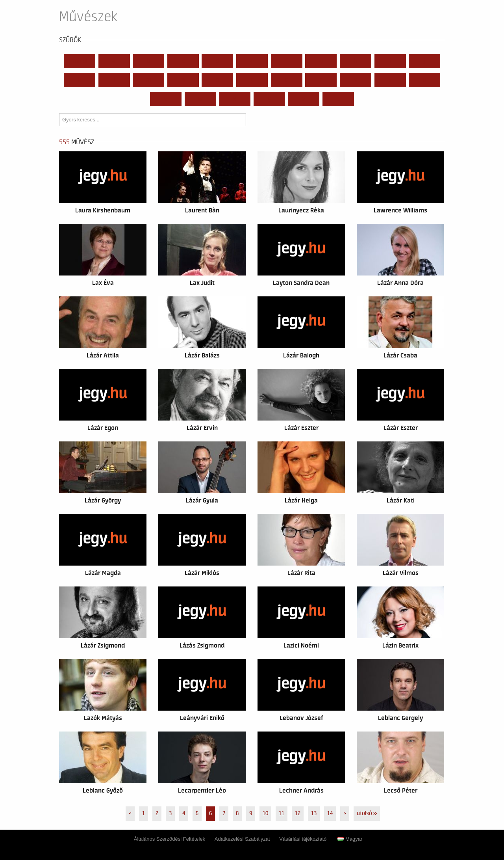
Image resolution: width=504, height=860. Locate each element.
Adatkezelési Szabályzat (242, 839)
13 (314, 813)
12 (298, 813)
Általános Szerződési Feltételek (170, 839)
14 (330, 813)
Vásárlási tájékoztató (303, 839)
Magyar (350, 839)
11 (282, 813)
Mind (80, 61)
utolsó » (367, 813)
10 (265, 813)
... (338, 99)
